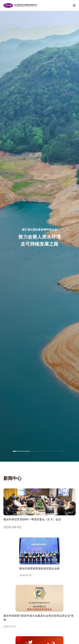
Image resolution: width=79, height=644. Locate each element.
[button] (21, 451)
